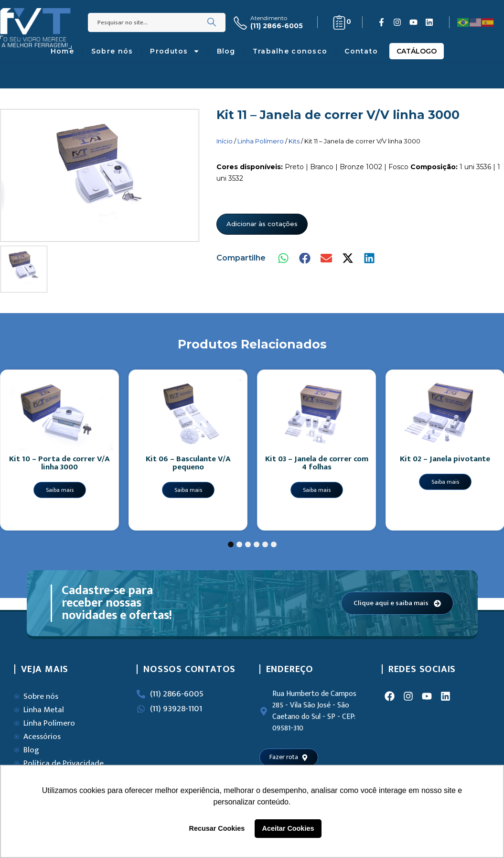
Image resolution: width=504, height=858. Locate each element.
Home (62, 51)
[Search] (212, 22)
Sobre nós (112, 51)
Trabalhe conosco (290, 51)
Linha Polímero (261, 141)
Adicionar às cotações (262, 224)
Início (225, 141)
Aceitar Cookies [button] (288, 828)
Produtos (175, 51)
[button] (284, 258)
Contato (361, 51)
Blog (226, 51)
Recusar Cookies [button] (217, 828)
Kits (294, 141)
